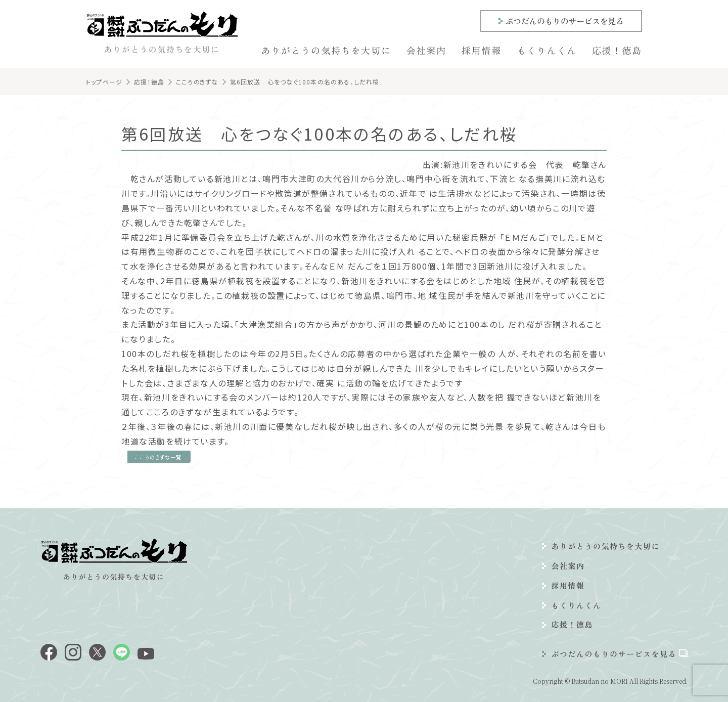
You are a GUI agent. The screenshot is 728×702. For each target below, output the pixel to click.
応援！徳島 (617, 50)
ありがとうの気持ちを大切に (326, 50)
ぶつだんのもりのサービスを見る (564, 21)
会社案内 (426, 50)
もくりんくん (547, 50)
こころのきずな (197, 82)
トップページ (104, 82)
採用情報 (482, 50)
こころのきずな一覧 (158, 457)
